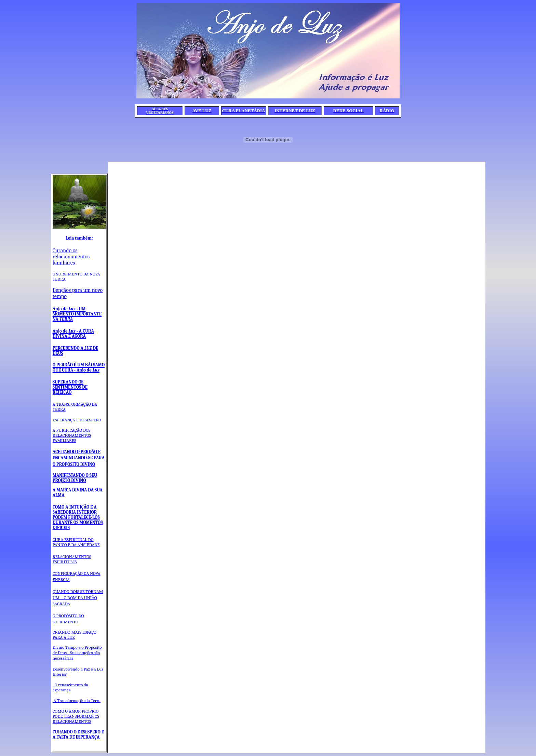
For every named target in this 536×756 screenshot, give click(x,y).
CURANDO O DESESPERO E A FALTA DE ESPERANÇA (78, 734)
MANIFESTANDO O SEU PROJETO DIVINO (75, 478)
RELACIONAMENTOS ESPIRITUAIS (72, 559)
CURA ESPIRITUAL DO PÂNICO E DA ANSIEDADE (76, 542)
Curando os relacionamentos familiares (71, 257)
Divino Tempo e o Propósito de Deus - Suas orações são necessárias (77, 653)
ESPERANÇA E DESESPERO (77, 420)
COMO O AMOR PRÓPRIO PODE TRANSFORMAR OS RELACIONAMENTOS (76, 716)
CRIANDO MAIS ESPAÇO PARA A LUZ (75, 635)
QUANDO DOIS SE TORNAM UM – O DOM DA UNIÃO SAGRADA (78, 598)
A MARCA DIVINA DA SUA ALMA (78, 492)
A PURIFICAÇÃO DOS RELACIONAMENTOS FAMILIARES (72, 435)
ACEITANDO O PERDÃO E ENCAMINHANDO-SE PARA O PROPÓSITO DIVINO (79, 458)
